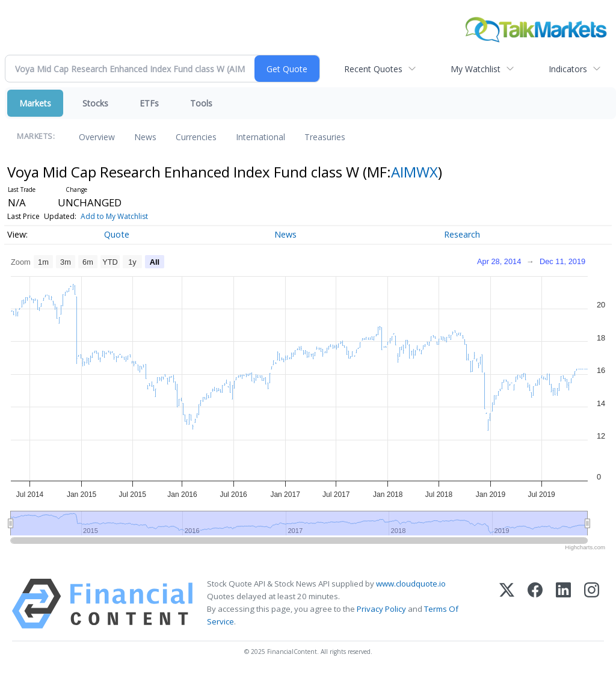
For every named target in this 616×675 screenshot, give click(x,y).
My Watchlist (476, 69)
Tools (201, 103)
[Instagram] (592, 604)
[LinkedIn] (563, 604)
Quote (117, 234)
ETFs (149, 103)
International (260, 137)
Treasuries (325, 137)
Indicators (568, 69)
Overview (97, 137)
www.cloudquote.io (411, 584)
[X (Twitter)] (507, 604)
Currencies (196, 137)
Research (462, 234)
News (145, 137)
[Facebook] (535, 604)
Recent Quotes (373, 69)
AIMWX (414, 172)
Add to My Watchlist (114, 216)
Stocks (95, 103)
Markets (35, 103)
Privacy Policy (381, 609)
